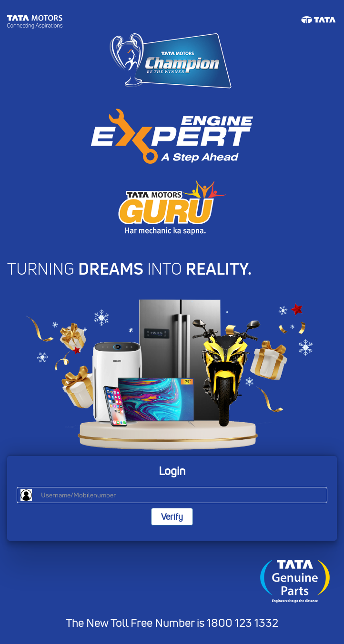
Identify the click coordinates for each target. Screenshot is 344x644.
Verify (172, 517)
